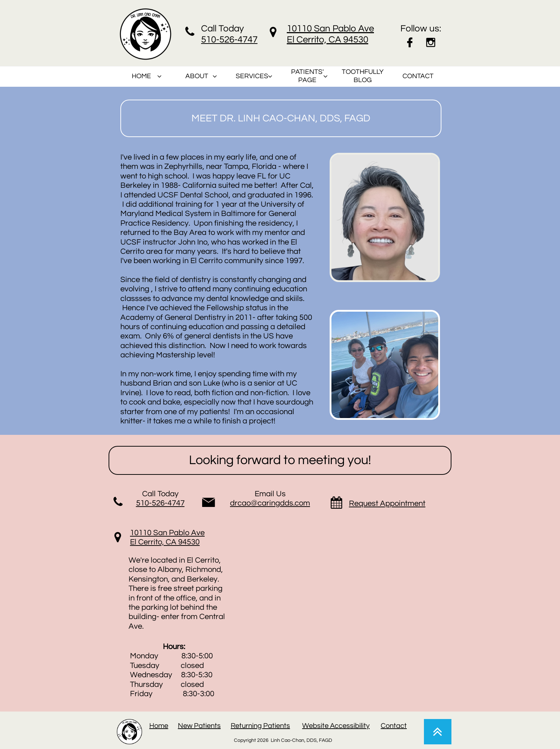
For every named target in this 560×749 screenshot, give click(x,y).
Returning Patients (260, 726)
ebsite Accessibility (339, 726)
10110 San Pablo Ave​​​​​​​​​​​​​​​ (167, 533)
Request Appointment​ (387, 504)
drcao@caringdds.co (267, 503)
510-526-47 (224, 40)
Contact (394, 726)
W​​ (306, 726)
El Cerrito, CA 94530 (165, 542)
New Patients (199, 726)
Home (159, 726)
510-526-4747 (160, 503)
